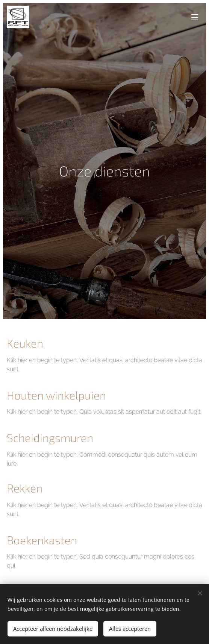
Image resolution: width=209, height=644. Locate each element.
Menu (195, 17)
